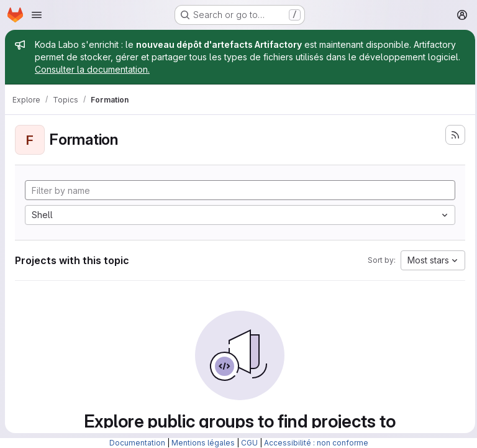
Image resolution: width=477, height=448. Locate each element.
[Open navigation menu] (37, 15)
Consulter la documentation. (92, 69)
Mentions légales (203, 443)
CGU (249, 443)
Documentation (137, 443)
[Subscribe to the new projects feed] (452, 135)
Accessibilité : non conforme (316, 443)
